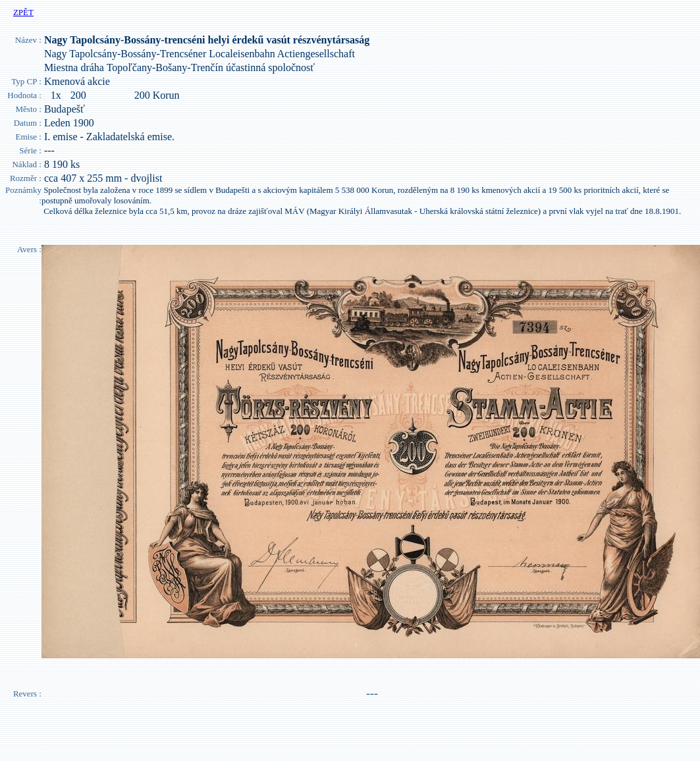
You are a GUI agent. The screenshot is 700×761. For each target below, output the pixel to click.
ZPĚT (23, 12)
